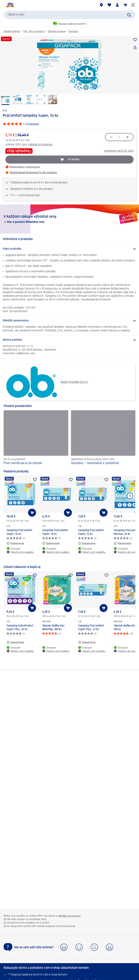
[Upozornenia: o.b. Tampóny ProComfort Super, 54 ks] (15, 543)
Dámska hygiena (57, 31)
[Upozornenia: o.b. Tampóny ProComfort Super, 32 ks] (87, 543)
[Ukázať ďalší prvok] (130, 496)
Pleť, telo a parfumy (34, 31)
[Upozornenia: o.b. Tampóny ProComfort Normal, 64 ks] (122, 543)
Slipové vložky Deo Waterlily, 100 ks (53, 628)
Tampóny (73, 31)
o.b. (5, 111)
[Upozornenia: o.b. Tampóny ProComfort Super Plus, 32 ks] (87, 642)
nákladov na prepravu (69, 916)
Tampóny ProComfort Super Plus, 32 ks (91, 628)
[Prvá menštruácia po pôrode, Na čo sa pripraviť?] (36, 438)
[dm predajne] (101, 5)
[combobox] (69, 15)
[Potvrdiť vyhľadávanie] (129, 15)
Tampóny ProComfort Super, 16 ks (55, 532)
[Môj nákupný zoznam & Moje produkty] (109, 5)
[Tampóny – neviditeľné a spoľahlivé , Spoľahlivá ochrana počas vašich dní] (103, 438)
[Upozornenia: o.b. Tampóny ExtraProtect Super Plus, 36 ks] (15, 642)
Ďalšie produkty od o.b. (47, 382)
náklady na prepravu (40, 145)
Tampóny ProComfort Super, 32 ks (91, 532)
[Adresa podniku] (69, 340)
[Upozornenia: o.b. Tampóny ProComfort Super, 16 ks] (51, 543)
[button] (133, 5)
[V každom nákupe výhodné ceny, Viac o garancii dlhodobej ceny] (69, 219)
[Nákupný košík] (125, 5)
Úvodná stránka (12, 31)
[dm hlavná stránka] (10, 5)
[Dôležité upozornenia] (69, 321)
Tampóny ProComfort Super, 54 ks (19, 532)
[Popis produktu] (69, 249)
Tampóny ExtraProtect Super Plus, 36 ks (20, 628)
